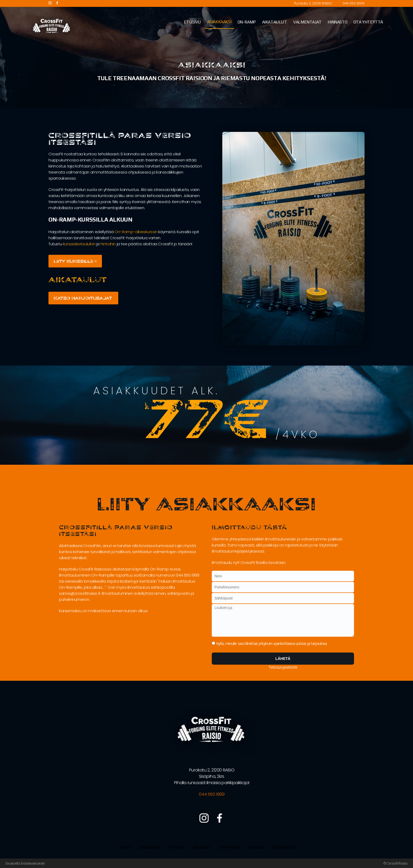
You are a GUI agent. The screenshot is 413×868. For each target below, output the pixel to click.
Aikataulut (202, 847)
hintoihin (108, 244)
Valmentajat (229, 847)
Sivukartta (13, 863)
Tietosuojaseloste (283, 667)
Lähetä (283, 659)
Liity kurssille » (75, 261)
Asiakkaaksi (149, 847)
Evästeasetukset (33, 863)
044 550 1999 (353, 3)
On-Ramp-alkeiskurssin (136, 232)
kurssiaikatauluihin (79, 244)
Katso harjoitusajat (83, 298)
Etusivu (125, 847)
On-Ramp (176, 847)
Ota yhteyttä (283, 847)
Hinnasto (256, 847)
